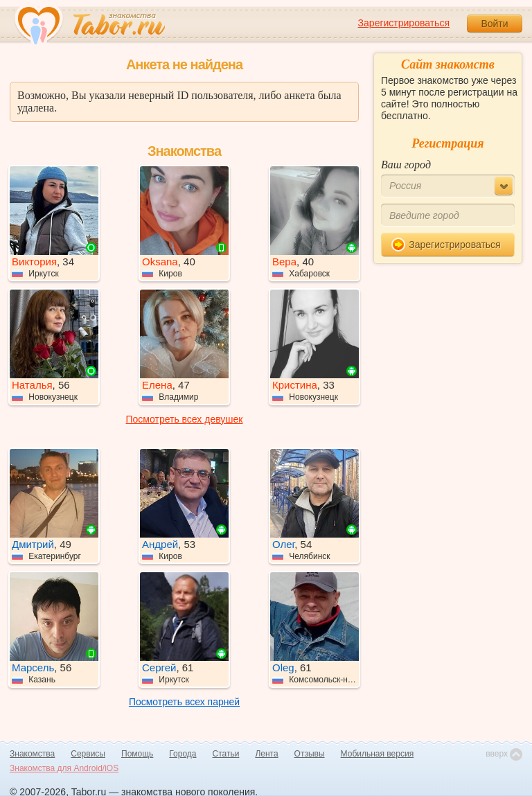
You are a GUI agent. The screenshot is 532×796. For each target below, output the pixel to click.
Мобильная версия (378, 754)
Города (183, 754)
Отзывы (310, 754)
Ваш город (406, 165)
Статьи (226, 754)
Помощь (137, 754)
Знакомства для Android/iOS (64, 768)
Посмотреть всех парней (184, 702)
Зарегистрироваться (404, 23)
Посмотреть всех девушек (185, 419)
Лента (266, 754)
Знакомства (32, 754)
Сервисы (88, 754)
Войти (494, 24)
